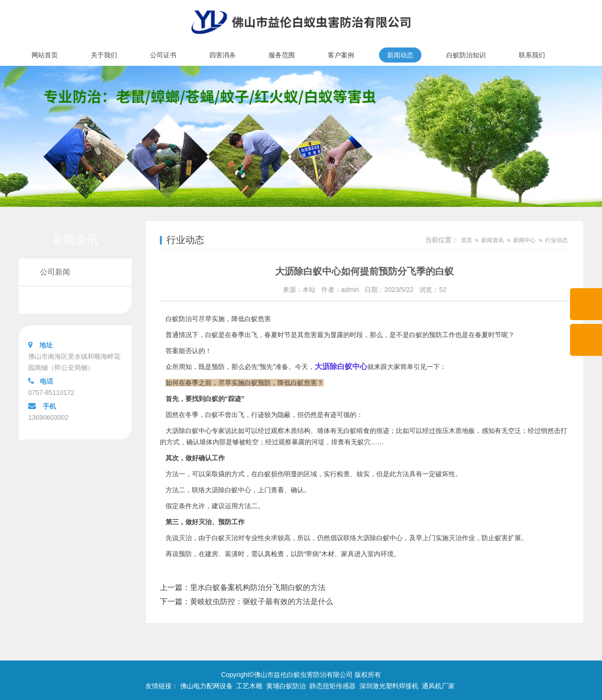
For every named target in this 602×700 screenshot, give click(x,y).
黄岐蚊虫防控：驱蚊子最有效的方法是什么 (261, 602)
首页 (467, 240)
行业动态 (55, 300)
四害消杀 (222, 55)
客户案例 (341, 55)
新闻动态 (400, 55)
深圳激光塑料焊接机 (389, 686)
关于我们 (104, 55)
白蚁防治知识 (466, 55)
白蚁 (212, 415)
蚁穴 (364, 442)
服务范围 (282, 55)
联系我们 (532, 55)
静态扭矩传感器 (333, 686)
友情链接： (162, 686)
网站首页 (45, 55)
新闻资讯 (492, 240)
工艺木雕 (249, 686)
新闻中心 (524, 240)
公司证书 (163, 55)
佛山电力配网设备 (206, 686)
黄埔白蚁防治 (286, 686)
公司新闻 (55, 272)
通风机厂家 (438, 686)
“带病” (313, 554)
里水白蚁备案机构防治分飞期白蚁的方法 (258, 587)
